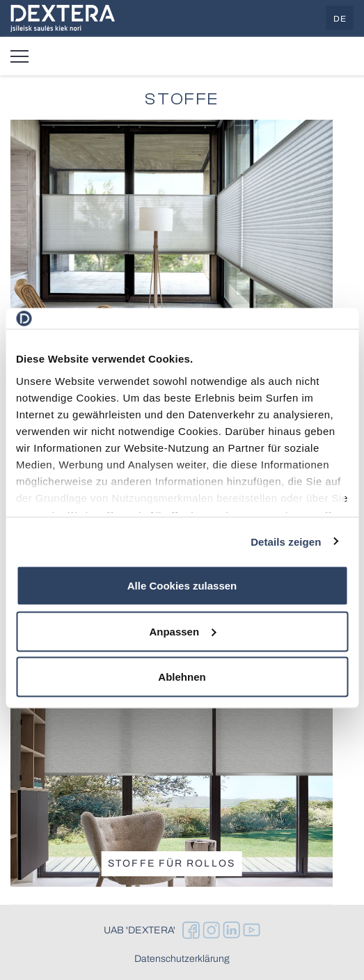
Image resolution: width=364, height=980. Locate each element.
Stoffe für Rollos (172, 863)
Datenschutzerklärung (182, 959)
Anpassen (182, 631)
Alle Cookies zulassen (182, 586)
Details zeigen (286, 541)
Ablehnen (182, 677)
